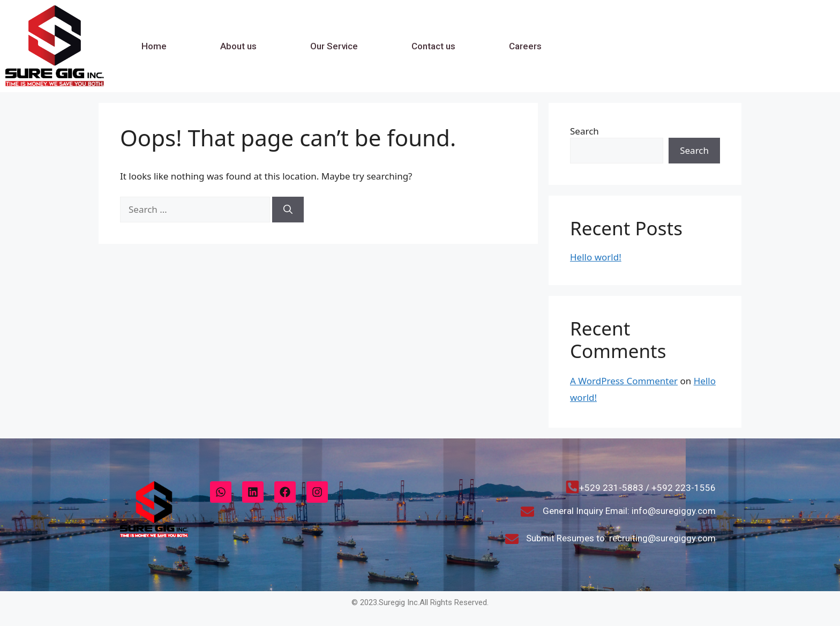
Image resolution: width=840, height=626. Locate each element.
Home (154, 46)
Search (584, 131)
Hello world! (596, 257)
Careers (525, 46)
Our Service (334, 46)
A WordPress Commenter (624, 381)
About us (238, 46)
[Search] (288, 210)
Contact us (433, 46)
